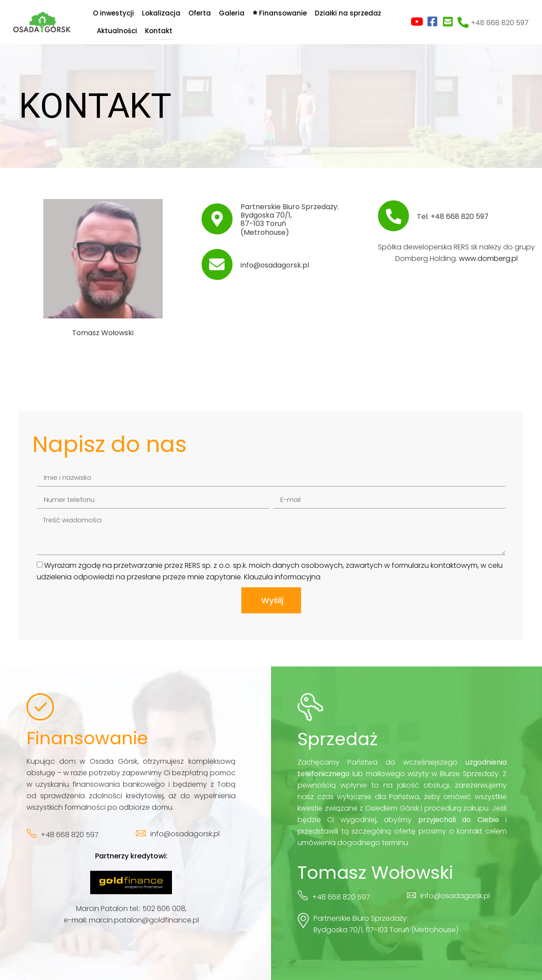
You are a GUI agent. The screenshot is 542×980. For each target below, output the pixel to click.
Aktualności (117, 31)
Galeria (232, 13)
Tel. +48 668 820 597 (453, 216)
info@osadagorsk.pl (275, 265)
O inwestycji (113, 13)
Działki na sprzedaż (348, 13)
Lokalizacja (161, 13)
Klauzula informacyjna (282, 577)
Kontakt (159, 31)
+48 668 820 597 (500, 23)
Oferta (200, 13)
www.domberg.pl (488, 258)
